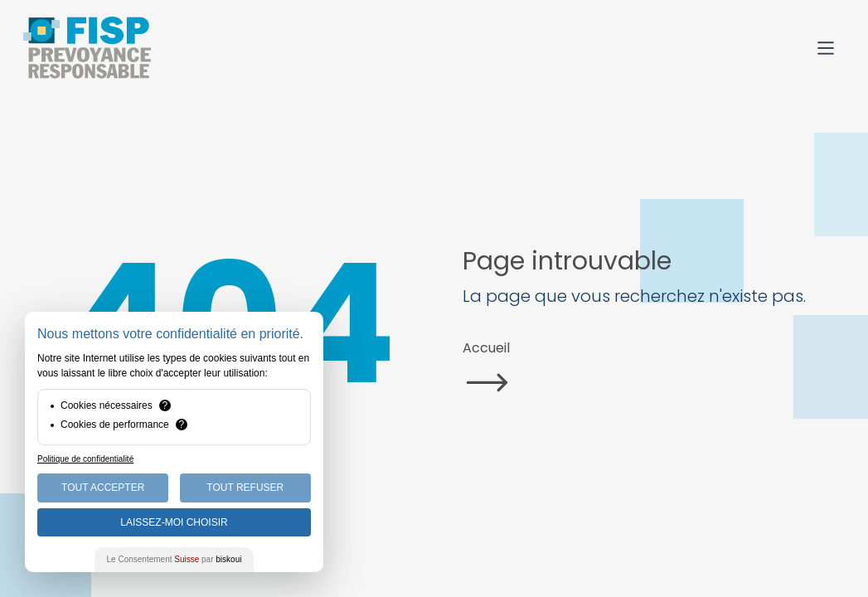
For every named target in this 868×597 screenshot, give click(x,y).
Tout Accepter (103, 488)
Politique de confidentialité (85, 459)
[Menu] (826, 48)
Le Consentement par (175, 559)
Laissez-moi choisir (174, 522)
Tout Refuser (245, 488)
